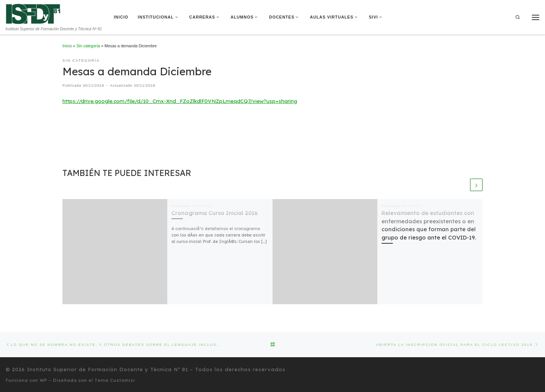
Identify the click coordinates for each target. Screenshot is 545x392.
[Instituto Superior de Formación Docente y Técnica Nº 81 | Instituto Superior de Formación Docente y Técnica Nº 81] (33, 13)
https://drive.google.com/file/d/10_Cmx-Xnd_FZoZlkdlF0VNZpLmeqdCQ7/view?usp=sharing (180, 101)
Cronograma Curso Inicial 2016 (215, 213)
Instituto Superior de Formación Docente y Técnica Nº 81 (107, 369)
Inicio (67, 46)
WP (43, 380)
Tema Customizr (115, 380)
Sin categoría (88, 46)
